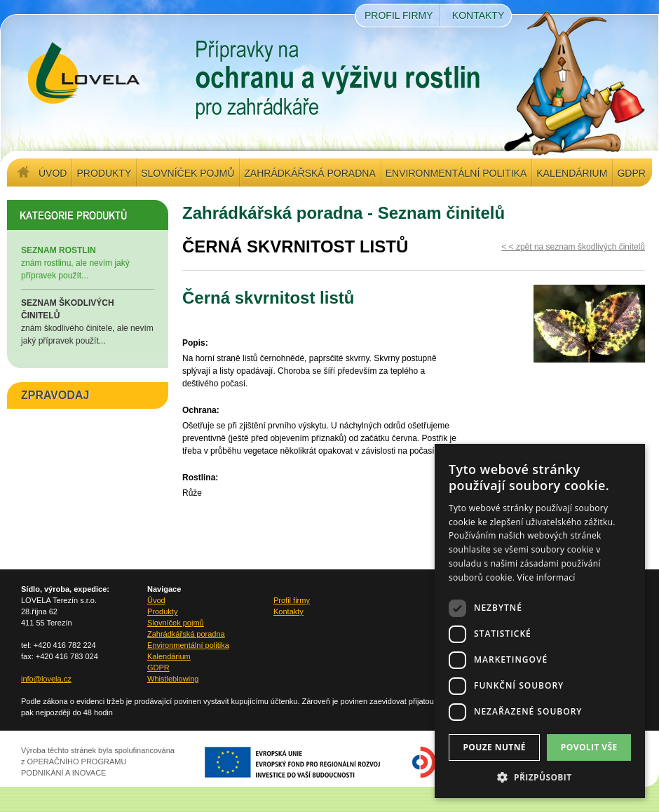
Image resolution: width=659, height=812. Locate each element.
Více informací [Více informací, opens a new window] (546, 577)
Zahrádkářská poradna (310, 173)
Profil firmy (399, 15)
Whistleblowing (173, 679)
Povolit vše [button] (589, 747)
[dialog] (540, 621)
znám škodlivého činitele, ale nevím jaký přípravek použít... (88, 321)
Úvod (53, 173)
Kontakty (478, 15)
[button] (540, 777)
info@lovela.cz (46, 679)
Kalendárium (572, 173)
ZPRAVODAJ (55, 395)
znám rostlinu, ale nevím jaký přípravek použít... (88, 262)
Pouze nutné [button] (494, 747)
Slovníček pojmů (188, 173)
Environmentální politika (456, 173)
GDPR (631, 173)
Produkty (104, 173)
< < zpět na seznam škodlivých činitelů (573, 247)
